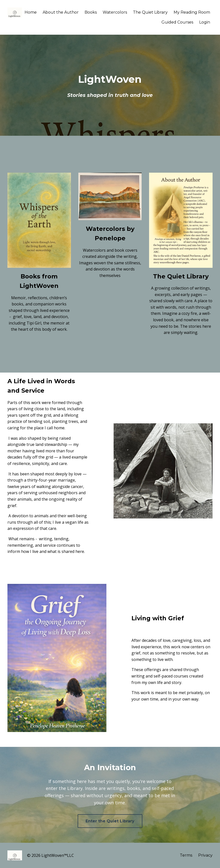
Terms (186, 855)
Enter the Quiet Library (110, 821)
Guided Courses (177, 22)
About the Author (61, 12)
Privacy (205, 855)
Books (91, 12)
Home (31, 12)
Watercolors (115, 12)
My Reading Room (192, 12)
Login (205, 22)
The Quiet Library (150, 12)
